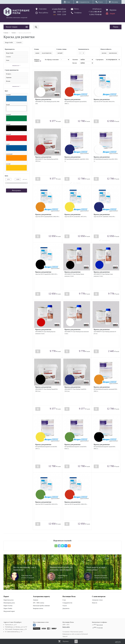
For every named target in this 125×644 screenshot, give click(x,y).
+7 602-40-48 (97, 625)
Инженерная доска (9, 603)
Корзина (113, 10)
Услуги (65, 606)
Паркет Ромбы (8, 608)
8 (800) (95, 15)
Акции (112, 13)
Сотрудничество (67, 603)
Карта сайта (66, 627)
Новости (95, 603)
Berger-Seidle (9, 43)
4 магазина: (43, 9)
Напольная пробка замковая (41, 606)
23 (40, 61)
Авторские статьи (97, 600)
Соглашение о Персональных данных (73, 632)
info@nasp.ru (97, 9)
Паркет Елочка (8, 606)
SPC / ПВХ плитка (39, 603)
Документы (66, 608)
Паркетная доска (9, 600)
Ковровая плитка (38, 608)
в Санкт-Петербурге (59, 9)
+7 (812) (95, 12)
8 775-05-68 (98, 628)
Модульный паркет (9, 611)
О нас (64, 600)
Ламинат (36, 600)
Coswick (19, 43)
